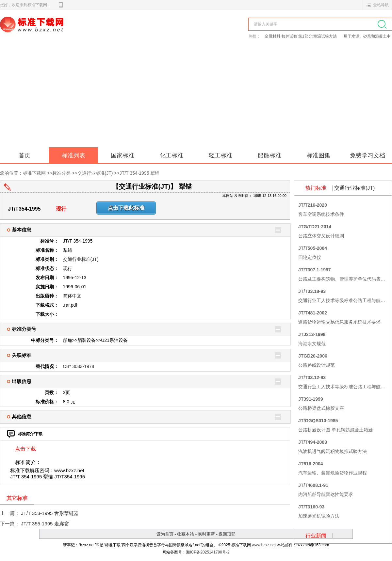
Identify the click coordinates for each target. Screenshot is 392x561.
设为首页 (165, 534)
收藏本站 (186, 534)
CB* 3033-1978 (79, 366)
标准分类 (61, 173)
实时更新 (206, 534)
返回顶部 (227, 534)
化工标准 (171, 155)
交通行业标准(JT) (95, 173)
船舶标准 (269, 155)
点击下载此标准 (126, 208)
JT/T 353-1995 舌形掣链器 (50, 513)
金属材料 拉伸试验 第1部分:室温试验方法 (301, 36)
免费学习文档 (367, 155)
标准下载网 (75, 32)
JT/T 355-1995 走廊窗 (45, 524)
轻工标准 (220, 155)
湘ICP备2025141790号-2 (208, 552)
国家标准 (122, 155)
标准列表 (73, 155)
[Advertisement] (196, 98)
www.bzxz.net (264, 545)
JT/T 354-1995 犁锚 (140, 173)
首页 (24, 155)
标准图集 (318, 155)
